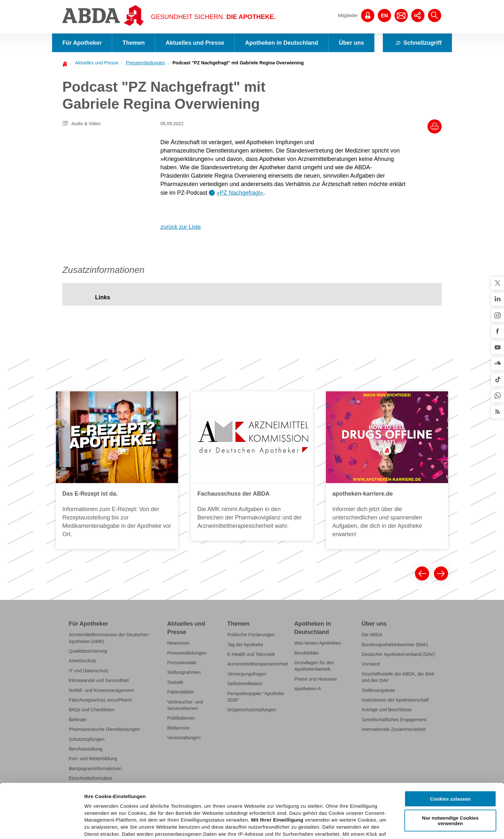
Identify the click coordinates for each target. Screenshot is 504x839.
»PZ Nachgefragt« (240, 193)
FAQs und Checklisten (92, 710)
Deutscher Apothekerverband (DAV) (398, 654)
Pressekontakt (182, 663)
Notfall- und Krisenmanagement (101, 690)
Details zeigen (342, 826)
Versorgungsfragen (247, 674)
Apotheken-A (308, 689)
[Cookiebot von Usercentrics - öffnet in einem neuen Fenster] (42, 826)
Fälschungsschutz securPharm (100, 700)
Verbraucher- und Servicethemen (185, 705)
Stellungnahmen (184, 672)
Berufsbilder (307, 653)
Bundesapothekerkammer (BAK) (395, 645)
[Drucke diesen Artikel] (435, 126)
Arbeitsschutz (83, 661)
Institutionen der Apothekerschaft (395, 700)
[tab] (103, 298)
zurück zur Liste (181, 227)
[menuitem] (95, 63)
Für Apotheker (82, 43)
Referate (78, 720)
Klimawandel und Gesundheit (99, 680)
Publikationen (181, 718)
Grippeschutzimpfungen (252, 710)
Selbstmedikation (245, 684)
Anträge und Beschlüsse (387, 710)
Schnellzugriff (417, 43)
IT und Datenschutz (89, 671)
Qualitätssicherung (88, 651)
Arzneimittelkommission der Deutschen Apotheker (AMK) (109, 638)
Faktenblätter (181, 692)
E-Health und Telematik (251, 654)
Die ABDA (372, 635)
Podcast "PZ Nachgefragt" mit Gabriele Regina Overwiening (238, 63)
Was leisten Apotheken (318, 643)
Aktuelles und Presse (195, 43)
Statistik (175, 682)
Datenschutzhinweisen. (242, 808)
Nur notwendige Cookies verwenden (450, 766)
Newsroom (178, 643)
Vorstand (371, 664)
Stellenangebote (378, 690)
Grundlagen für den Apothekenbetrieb (314, 666)
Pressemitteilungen (145, 63)
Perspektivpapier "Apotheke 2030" (256, 697)
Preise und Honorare (316, 679)
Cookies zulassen (450, 745)
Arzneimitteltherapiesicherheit (257, 664)
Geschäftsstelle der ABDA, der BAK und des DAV (398, 677)
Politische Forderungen (251, 635)
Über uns (351, 43)
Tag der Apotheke (245, 645)
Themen (134, 43)
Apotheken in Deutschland (281, 43)
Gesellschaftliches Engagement (394, 720)
